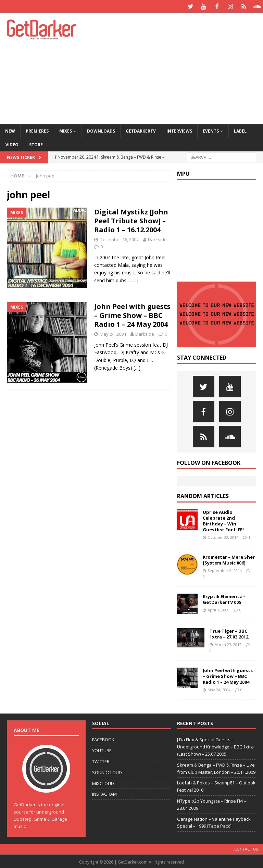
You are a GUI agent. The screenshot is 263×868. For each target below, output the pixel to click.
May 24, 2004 (113, 333)
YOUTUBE (102, 750)
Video (12, 144)
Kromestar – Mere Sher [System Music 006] (229, 559)
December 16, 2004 (119, 239)
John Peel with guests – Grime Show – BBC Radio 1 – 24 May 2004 (132, 315)
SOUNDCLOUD (107, 772)
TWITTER (101, 761)
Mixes (66, 130)
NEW (10, 130)
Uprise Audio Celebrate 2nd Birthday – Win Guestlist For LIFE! (223, 520)
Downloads (101, 130)
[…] (135, 280)
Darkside (157, 239)
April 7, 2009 (218, 609)
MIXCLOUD (103, 783)
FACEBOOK (103, 739)
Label (240, 130)
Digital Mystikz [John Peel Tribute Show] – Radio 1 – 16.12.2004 (131, 220)
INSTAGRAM (104, 793)
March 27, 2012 (228, 644)
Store (36, 144)
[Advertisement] (180, 67)
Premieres (37, 130)
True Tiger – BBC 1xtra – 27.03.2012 (229, 633)
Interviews (179, 130)
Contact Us (246, 848)
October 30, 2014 (223, 537)
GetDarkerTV (141, 130)
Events (211, 130)
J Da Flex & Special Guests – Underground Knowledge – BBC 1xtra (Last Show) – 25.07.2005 (215, 746)
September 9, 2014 (225, 570)
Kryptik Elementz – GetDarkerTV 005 (224, 599)
